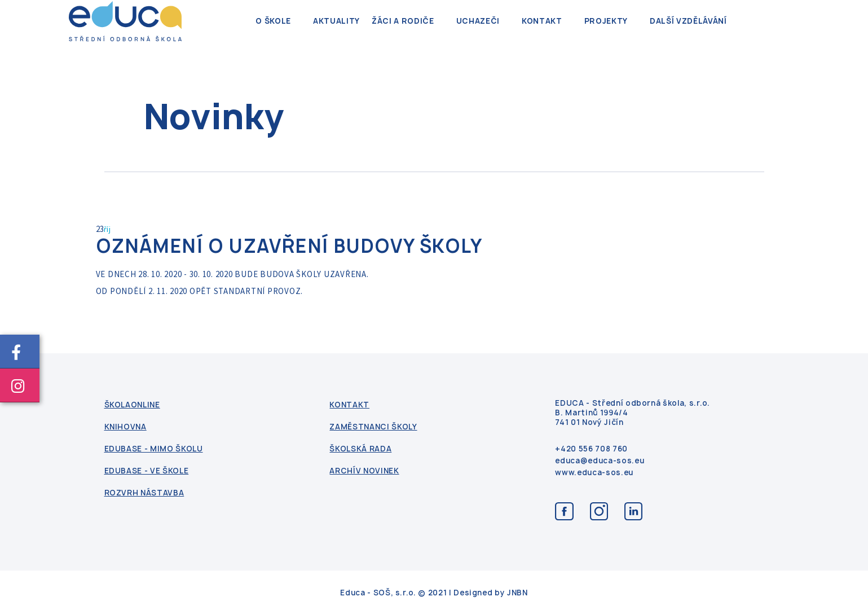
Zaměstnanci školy (373, 426)
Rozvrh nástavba (144, 492)
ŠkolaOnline (132, 404)
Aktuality (336, 34)
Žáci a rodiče (403, 34)
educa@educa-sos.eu (600, 460)
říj (107, 229)
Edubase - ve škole (147, 470)
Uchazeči (478, 34)
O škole (273, 34)
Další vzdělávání (688, 34)
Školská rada (360, 448)
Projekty (606, 34)
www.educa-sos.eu (594, 472)
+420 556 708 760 (591, 448)
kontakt (542, 34)
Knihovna (125, 426)
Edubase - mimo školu (154, 448)
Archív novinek (364, 470)
